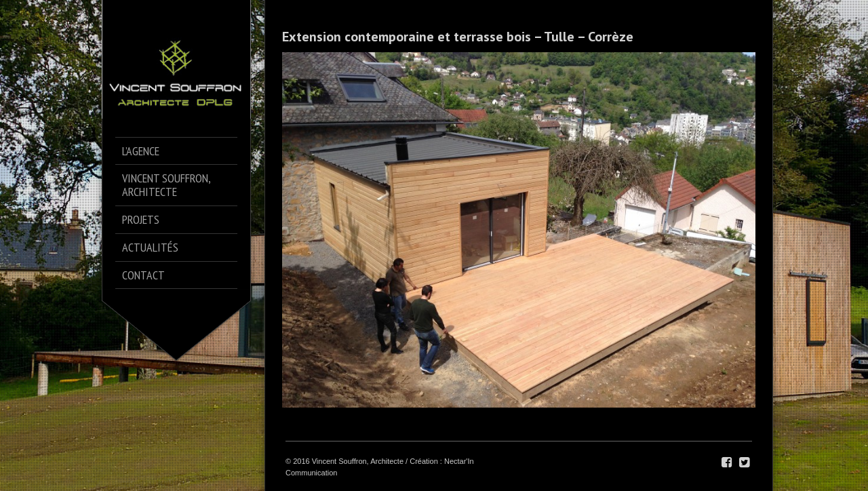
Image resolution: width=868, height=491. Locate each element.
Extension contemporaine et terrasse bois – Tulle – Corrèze (458, 37)
